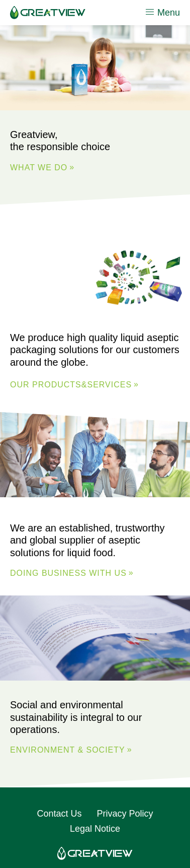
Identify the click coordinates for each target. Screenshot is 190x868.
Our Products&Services (71, 385)
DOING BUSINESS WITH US (68, 574)
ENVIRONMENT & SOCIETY (68, 750)
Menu (162, 12)
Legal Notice (95, 829)
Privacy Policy (125, 814)
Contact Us (59, 814)
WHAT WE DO (39, 168)
